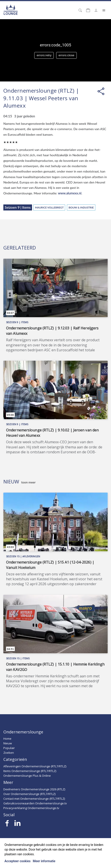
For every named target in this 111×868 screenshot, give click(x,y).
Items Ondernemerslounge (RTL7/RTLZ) (30, 771)
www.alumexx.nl (70, 193)
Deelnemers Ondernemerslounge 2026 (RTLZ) (34, 789)
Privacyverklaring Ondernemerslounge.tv (31, 808)
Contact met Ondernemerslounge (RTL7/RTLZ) (34, 799)
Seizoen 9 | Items (18, 207)
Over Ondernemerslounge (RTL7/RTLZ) (29, 794)
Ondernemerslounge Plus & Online (27, 776)
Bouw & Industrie (81, 207)
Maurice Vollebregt (49, 207)
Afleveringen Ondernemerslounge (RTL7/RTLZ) (35, 766)
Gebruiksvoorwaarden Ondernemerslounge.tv (35, 803)
